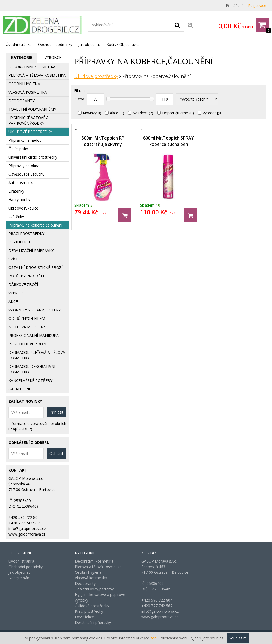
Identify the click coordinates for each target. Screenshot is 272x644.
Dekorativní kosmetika (32, 67)
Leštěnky (16, 217)
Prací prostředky (26, 234)
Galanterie (20, 389)
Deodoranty (22, 101)
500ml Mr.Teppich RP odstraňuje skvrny (103, 141)
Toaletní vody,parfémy (32, 109)
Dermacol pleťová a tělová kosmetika (37, 355)
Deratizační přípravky (31, 251)
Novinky (90, 113)
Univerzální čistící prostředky (33, 157)
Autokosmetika (22, 183)
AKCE (13, 301)
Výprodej (210, 113)
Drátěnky (16, 191)
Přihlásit (57, 412)
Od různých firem (27, 318)
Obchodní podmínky (55, 44)
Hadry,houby (19, 200)
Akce (114, 113)
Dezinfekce (20, 242)
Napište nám (20, 578)
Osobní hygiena (24, 84)
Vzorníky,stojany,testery (35, 310)
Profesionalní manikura (34, 335)
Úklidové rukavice (23, 208)
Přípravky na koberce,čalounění (35, 225)
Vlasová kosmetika (28, 92)
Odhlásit (56, 453)
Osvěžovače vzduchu (27, 174)
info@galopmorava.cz (27, 528)
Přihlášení (234, 5)
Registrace (257, 5)
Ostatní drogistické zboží (35, 267)
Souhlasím (238, 638)
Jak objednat (89, 44)
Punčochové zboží (27, 344)
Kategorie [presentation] (22, 57)
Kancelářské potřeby (30, 380)
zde (153, 638)
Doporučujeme (175, 113)
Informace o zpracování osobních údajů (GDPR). (37, 426)
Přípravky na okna (24, 166)
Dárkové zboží (23, 284)
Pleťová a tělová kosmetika (37, 75)
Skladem (140, 113)
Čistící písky (18, 149)
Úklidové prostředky (96, 76)
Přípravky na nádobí (25, 140)
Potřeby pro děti (26, 276)
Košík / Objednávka (123, 44)
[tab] (22, 58)
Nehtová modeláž (27, 327)
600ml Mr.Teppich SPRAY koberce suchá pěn (169, 141)
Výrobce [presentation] (53, 57)
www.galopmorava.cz (27, 534)
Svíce (13, 259)
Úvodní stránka (19, 44)
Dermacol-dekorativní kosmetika (32, 369)
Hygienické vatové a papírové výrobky (29, 120)
